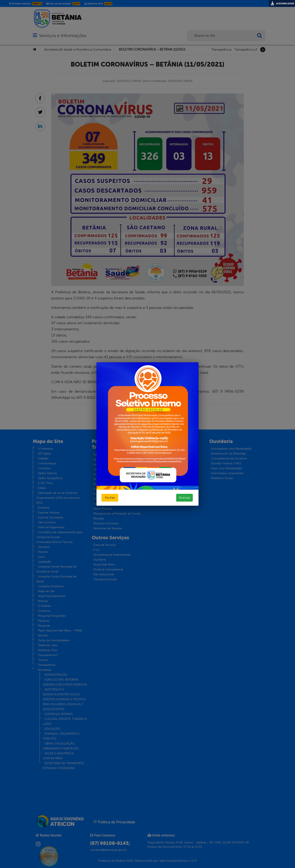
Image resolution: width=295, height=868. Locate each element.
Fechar (110, 498)
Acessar (184, 498)
